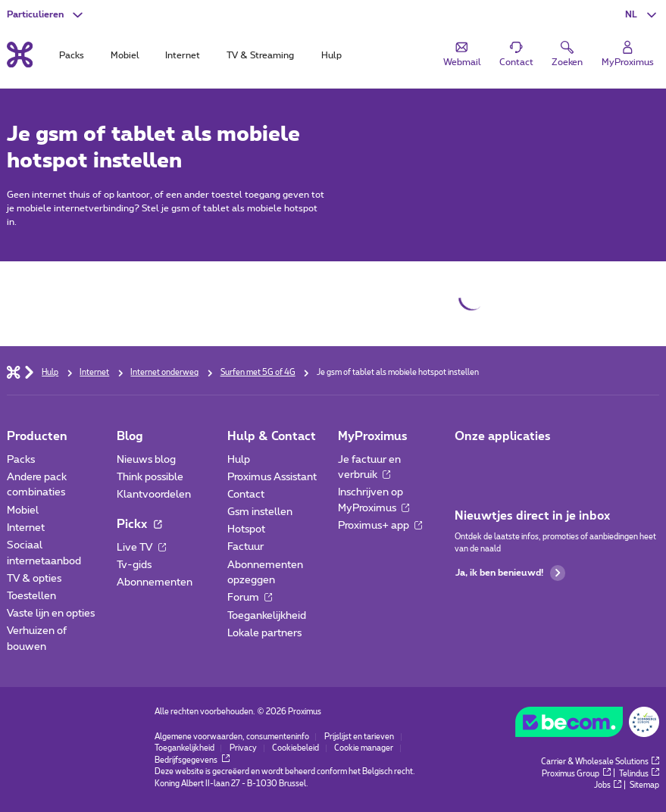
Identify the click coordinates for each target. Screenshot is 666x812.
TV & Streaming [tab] (260, 55)
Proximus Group (576, 774)
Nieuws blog (146, 460)
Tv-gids (134, 565)
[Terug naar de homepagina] (20, 55)
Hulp (239, 460)
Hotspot (246, 529)
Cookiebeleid (295, 748)
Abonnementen (155, 582)
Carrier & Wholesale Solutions (600, 762)
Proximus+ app (380, 526)
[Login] (628, 54)
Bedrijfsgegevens (192, 760)
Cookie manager (364, 748)
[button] (642, 15)
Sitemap (644, 785)
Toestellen (31, 596)
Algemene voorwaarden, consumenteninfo (232, 737)
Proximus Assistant (272, 477)
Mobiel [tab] (125, 55)
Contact (246, 495)
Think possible (150, 477)
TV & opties (34, 579)
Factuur (245, 547)
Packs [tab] (72, 55)
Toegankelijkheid (267, 616)
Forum (250, 598)
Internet (26, 528)
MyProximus (373, 437)
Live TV (141, 548)
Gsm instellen (260, 512)
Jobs (608, 785)
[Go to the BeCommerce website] (588, 725)
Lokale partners (264, 633)
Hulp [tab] (331, 55)
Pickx (139, 525)
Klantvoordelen (154, 495)
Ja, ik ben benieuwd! (510, 573)
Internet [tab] (183, 55)
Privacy (243, 748)
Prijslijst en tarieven (359, 737)
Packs (21, 460)
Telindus (639, 774)
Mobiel (23, 511)
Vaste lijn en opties (51, 614)
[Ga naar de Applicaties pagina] (466, 464)
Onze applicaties (503, 437)
